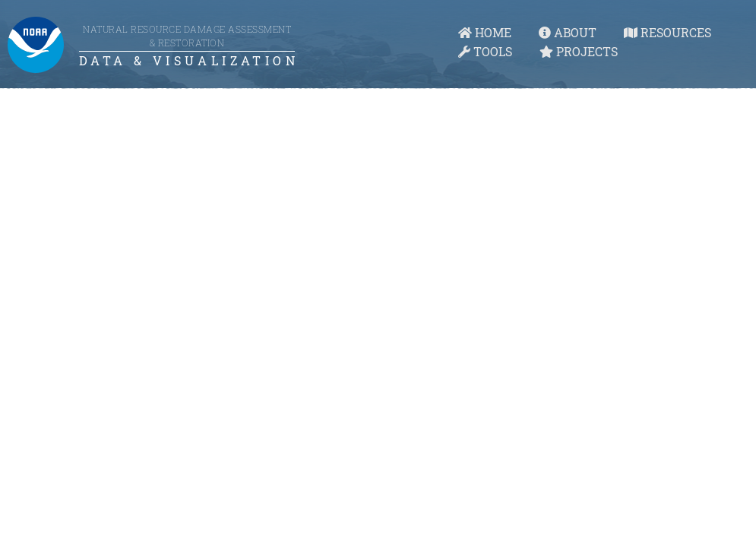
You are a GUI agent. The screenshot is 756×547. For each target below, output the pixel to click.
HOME (485, 32)
